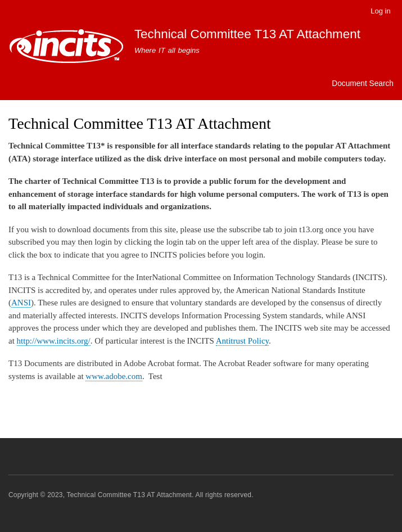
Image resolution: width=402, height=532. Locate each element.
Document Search (363, 84)
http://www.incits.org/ (54, 341)
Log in (380, 11)
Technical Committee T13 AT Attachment (247, 34)
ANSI (21, 303)
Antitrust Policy (242, 341)
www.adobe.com (114, 376)
